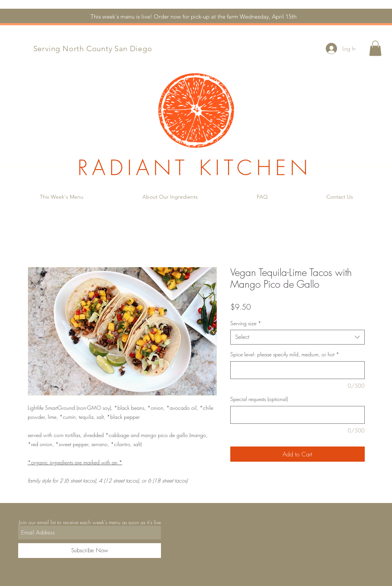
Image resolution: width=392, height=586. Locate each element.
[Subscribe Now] (90, 551)
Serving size (246, 323)
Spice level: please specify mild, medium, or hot (285, 354)
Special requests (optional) (259, 399)
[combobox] (298, 337)
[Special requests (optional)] (298, 415)
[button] (375, 48)
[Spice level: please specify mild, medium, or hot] (298, 370)
